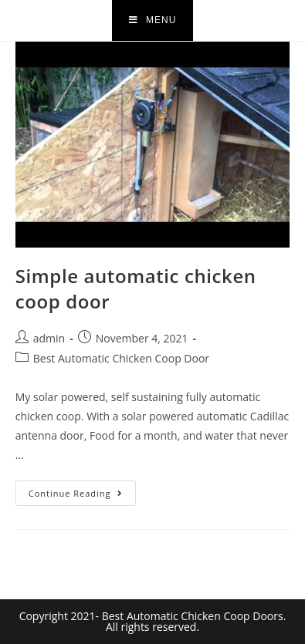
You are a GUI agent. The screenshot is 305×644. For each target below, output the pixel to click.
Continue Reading (82, 490)
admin (49, 338)
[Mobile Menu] (153, 20)
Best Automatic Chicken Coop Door (121, 358)
